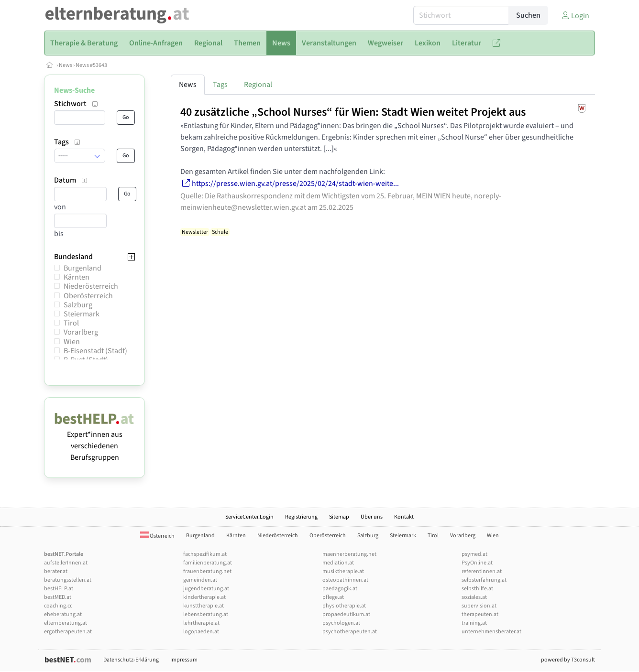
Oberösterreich (88, 296)
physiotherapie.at (344, 606)
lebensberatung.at (206, 614)
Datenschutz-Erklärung (131, 660)
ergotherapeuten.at (68, 632)
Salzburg (78, 305)
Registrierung (301, 517)
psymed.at (474, 554)
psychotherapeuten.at (350, 632)
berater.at (56, 571)
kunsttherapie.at (204, 606)
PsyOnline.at (477, 563)
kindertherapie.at (204, 597)
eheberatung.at (63, 614)
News (66, 65)
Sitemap (339, 517)
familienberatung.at (208, 563)
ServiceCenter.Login (249, 517)
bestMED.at (58, 597)
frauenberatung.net (207, 571)
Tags (220, 85)
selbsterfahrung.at (484, 580)
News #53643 (91, 65)
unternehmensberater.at (491, 632)
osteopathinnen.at (345, 580)
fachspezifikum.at (205, 554)
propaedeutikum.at (346, 614)
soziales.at (474, 597)
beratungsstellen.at (68, 580)
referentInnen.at (482, 571)
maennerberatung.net (349, 554)
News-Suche (74, 90)
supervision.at (479, 606)
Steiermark (82, 314)
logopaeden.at (201, 632)
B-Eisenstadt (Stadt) (95, 351)
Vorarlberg (81, 332)
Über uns (372, 517)
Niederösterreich (91, 286)
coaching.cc (58, 606)
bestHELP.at (59, 589)
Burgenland (83, 268)
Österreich (157, 536)
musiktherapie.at (343, 571)
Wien (72, 342)
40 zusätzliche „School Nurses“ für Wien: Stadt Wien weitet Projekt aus (353, 112)
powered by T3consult (568, 660)
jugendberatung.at (206, 589)
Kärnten (77, 277)
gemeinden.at (200, 580)
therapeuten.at (480, 614)
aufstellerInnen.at (66, 563)
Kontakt (404, 517)
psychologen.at (341, 623)
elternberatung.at (66, 623)
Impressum (184, 660)
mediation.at (338, 563)
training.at (474, 623)
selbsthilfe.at (477, 589)
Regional (258, 85)
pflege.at (333, 597)
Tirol (71, 323)
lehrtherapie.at (201, 623)
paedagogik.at (340, 589)
